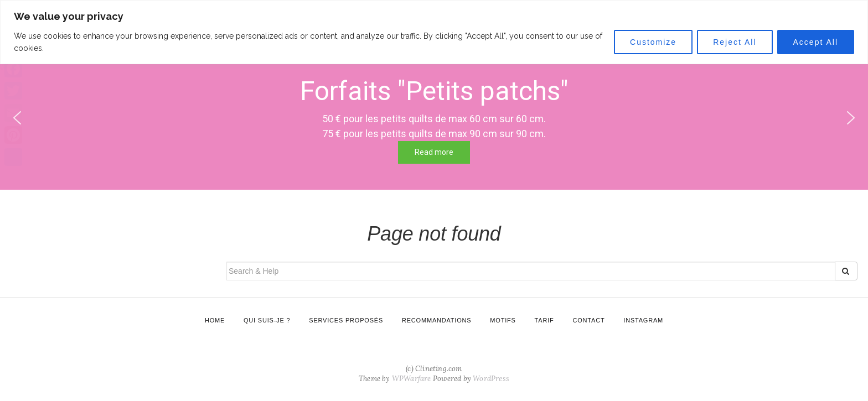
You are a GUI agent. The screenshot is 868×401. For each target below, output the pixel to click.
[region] (434, 32)
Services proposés (346, 320)
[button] (851, 118)
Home (215, 320)
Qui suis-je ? (267, 320)
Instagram (643, 320)
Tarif (544, 320)
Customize (653, 42)
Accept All (816, 42)
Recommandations (436, 320)
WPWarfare (412, 379)
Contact (588, 320)
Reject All (735, 42)
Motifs (503, 320)
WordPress (491, 379)
